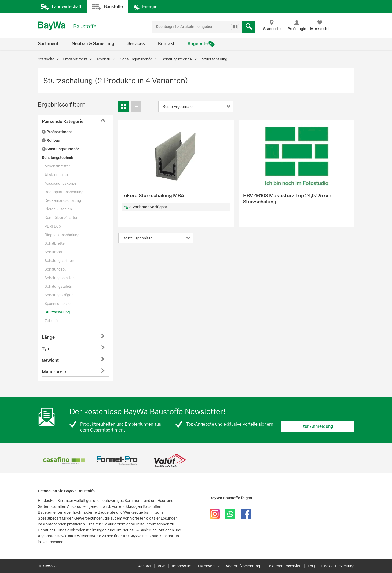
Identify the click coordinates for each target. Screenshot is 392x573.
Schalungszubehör (61, 149)
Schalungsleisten (59, 261)
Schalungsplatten (60, 278)
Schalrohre (54, 252)
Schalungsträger (59, 295)
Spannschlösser (58, 304)
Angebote (198, 44)
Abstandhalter (56, 175)
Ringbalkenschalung (62, 235)
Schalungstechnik (58, 158)
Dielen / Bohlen (58, 209)
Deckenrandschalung (63, 200)
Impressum (182, 566)
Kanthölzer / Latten (61, 218)
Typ (45, 349)
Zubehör (52, 321)
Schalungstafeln (58, 286)
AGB (162, 566)
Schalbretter (55, 243)
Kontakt (166, 44)
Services (136, 44)
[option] (64, 461)
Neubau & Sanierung (93, 44)
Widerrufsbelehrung (243, 566)
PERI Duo (53, 226)
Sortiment (48, 44)
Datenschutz (209, 566)
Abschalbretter (57, 166)
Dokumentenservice (284, 566)
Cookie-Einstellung (338, 566)
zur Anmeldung (318, 426)
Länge (48, 337)
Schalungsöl (55, 269)
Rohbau (51, 140)
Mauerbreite (55, 372)
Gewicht (50, 360)
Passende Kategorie (63, 121)
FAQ (311, 566)
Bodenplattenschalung (64, 192)
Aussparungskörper (61, 183)
